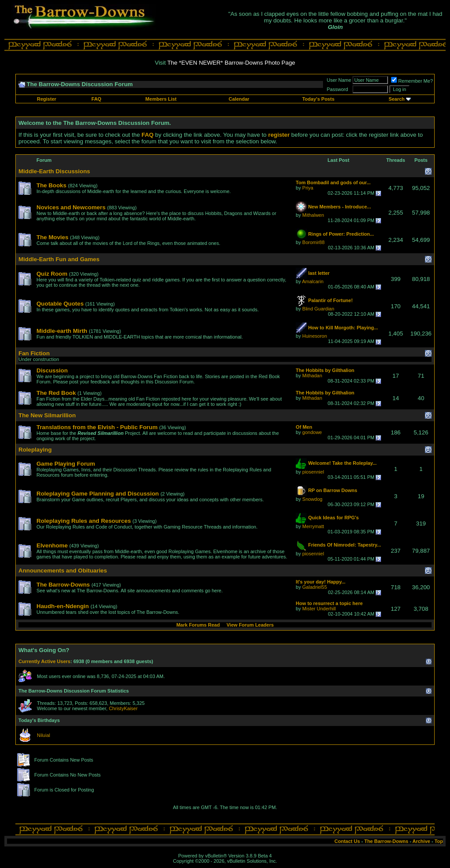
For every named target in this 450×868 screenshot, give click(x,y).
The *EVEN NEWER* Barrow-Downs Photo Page (231, 63)
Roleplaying (35, 450)
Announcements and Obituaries (63, 571)
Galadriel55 (315, 587)
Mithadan (312, 376)
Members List (161, 99)
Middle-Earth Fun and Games (59, 259)
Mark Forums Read (198, 625)
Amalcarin (313, 281)
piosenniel (313, 472)
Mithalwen (313, 215)
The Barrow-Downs (386, 841)
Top (439, 841)
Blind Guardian (318, 309)
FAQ (96, 99)
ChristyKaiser (123, 708)
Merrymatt (313, 526)
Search (397, 99)
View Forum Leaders (250, 625)
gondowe (312, 432)
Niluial (44, 735)
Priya (308, 188)
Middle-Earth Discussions (54, 171)
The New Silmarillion (47, 415)
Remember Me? (412, 81)
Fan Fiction (34, 353)
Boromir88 (314, 242)
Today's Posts (318, 99)
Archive (421, 841)
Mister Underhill (319, 609)
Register (47, 99)
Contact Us (347, 841)
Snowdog (312, 499)
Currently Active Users (44, 661)
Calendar (239, 99)
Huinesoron (315, 336)
